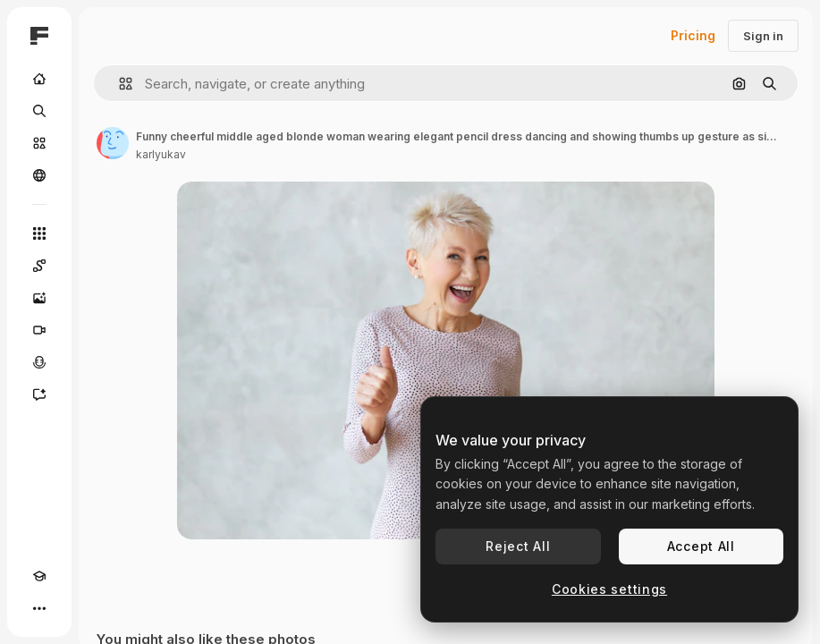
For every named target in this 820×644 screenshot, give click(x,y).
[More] (39, 608)
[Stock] (39, 143)
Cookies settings (609, 589)
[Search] (39, 111)
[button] (118, 84)
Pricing (693, 35)
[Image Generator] (39, 298)
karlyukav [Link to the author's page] (161, 154)
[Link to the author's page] (113, 143)
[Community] (39, 175)
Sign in (763, 36)
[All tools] (39, 233)
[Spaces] (39, 266)
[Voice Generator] (39, 362)
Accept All (701, 546)
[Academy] (39, 576)
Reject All (518, 546)
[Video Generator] (39, 330)
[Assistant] (39, 394)
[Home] (39, 79)
